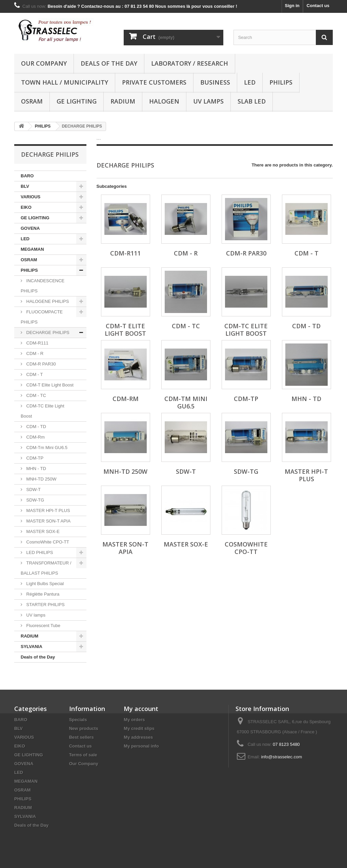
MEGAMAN (32, 249)
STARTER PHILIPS (45, 605)
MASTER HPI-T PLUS (48, 510)
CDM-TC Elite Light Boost (43, 411)
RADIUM (123, 101)
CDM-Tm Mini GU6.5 (46, 448)
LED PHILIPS (39, 552)
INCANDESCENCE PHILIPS (43, 286)
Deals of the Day (109, 63)
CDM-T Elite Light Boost (49, 385)
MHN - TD (36, 469)
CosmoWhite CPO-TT (47, 542)
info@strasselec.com (281, 757)
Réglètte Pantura (42, 594)
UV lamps (208, 101)
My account (141, 709)
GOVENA (30, 228)
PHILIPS (281, 82)
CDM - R (34, 353)
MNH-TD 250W (41, 479)
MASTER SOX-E (42, 531)
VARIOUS (30, 197)
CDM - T (34, 374)
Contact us (318, 6)
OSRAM (32, 101)
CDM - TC (36, 395)
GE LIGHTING (77, 101)
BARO (27, 176)
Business (215, 82)
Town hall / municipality (65, 82)
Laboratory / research (190, 63)
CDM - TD (36, 427)
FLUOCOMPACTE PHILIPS (42, 317)
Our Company (44, 63)
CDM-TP (34, 458)
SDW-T (33, 489)
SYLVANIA (32, 647)
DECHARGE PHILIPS (47, 332)
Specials (78, 720)
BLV (25, 186)
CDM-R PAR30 (40, 364)
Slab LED (252, 101)
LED (250, 82)
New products (84, 728)
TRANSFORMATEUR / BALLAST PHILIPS (46, 568)
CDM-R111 (37, 343)
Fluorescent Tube (43, 626)
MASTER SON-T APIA (48, 521)
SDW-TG (35, 500)
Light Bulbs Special (44, 584)
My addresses (138, 737)
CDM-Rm (35, 437)
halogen (164, 101)
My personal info (141, 746)
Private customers (154, 82)
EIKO (26, 207)
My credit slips (139, 728)
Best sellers (81, 737)
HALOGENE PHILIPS (47, 301)
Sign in (292, 6)
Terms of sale (83, 755)
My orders (134, 720)
